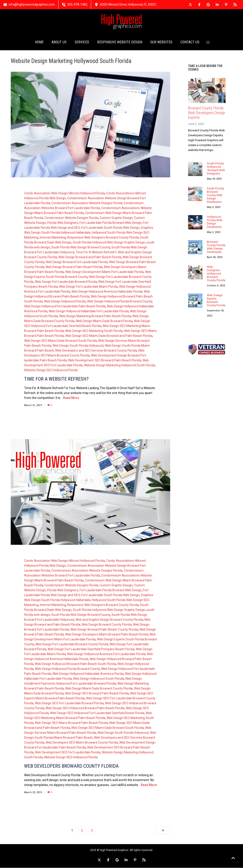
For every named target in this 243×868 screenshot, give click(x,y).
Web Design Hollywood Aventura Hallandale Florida (107, 292)
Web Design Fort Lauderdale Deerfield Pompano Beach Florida (91, 649)
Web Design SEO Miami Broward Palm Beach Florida (71, 723)
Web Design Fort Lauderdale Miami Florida (88, 287)
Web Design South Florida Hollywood (78, 346)
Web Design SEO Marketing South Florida (94, 331)
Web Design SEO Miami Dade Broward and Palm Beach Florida (109, 336)
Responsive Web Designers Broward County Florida (103, 238)
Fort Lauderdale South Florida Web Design (110, 228)
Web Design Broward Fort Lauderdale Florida (77, 262)
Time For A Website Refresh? (96, 252)
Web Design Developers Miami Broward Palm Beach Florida (107, 635)
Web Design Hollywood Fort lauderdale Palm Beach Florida (65, 306)
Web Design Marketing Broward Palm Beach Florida (95, 316)
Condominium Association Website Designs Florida (87, 203)
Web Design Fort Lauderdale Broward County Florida (72, 644)
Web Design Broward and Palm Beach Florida (90, 257)
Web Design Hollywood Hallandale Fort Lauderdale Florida (89, 311)
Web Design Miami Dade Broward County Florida (99, 689)
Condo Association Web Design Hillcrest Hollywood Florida (64, 193)
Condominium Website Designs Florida (71, 218)
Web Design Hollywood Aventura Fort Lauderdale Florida (106, 654)
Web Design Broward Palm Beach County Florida (104, 630)
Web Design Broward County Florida (107, 625)
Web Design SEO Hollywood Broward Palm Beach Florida (85, 708)
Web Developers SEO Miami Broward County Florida (82, 743)
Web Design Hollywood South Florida (98, 679)
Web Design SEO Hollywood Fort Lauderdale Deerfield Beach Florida (97, 713)
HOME (39, 42)
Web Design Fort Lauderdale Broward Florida (66, 282)
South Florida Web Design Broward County (81, 247)
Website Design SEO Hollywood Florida (51, 370)
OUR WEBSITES (161, 42)
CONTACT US (190, 42)
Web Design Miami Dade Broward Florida (104, 321)
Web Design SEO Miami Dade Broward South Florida (60, 341)
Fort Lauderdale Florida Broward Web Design (111, 223)
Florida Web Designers (63, 223)
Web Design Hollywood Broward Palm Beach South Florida (75, 664)
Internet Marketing (53, 238)
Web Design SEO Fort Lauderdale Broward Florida (69, 703)
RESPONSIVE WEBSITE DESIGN (120, 42)
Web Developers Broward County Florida (71, 766)
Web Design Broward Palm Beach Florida (74, 267)
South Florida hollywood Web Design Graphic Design (109, 243)
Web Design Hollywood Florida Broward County (120, 302)
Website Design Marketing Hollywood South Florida (119, 365)
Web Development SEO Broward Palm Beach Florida (105, 361)
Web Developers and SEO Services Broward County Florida (96, 351)
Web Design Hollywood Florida (65, 302)
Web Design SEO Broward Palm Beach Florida (97, 694)
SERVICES (82, 42)
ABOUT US (59, 42)
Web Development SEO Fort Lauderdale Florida (68, 753)
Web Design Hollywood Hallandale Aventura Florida (88, 674)
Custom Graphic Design (116, 218)
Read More (71, 398)
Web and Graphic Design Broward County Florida (109, 620)
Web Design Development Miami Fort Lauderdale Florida (104, 272)
